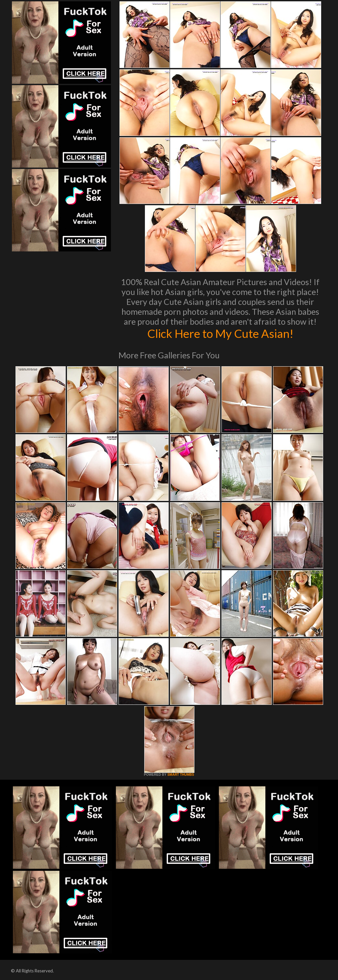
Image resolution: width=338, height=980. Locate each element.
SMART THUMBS (181, 775)
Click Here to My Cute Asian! (220, 333)
